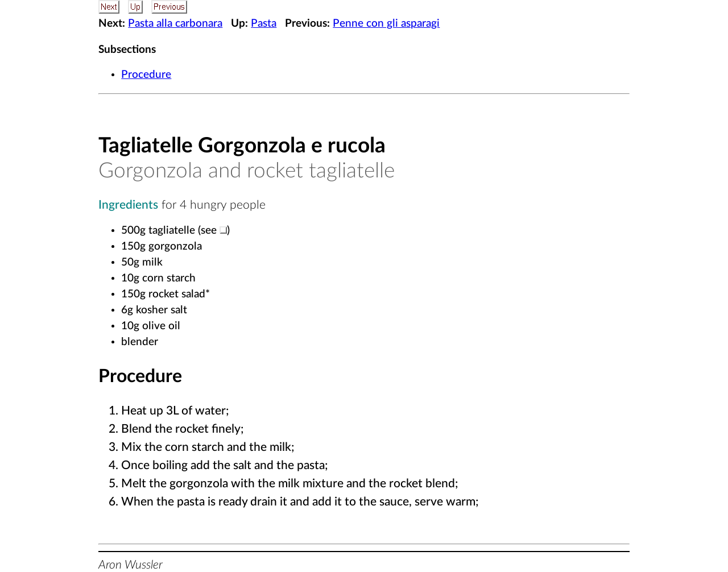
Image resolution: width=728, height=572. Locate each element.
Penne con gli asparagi (386, 24)
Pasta (264, 24)
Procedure (146, 75)
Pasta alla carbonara (175, 24)
